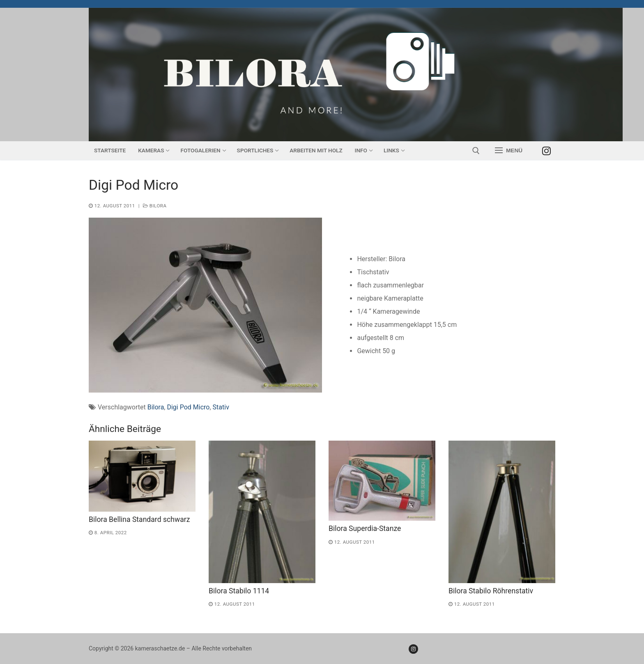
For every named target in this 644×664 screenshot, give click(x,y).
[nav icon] (509, 151)
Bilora (155, 206)
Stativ (221, 407)
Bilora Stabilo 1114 (239, 591)
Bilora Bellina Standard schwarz (139, 519)
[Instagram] (546, 150)
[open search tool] (476, 151)
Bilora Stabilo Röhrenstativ (491, 591)
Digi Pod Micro (188, 407)
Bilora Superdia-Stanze (365, 528)
